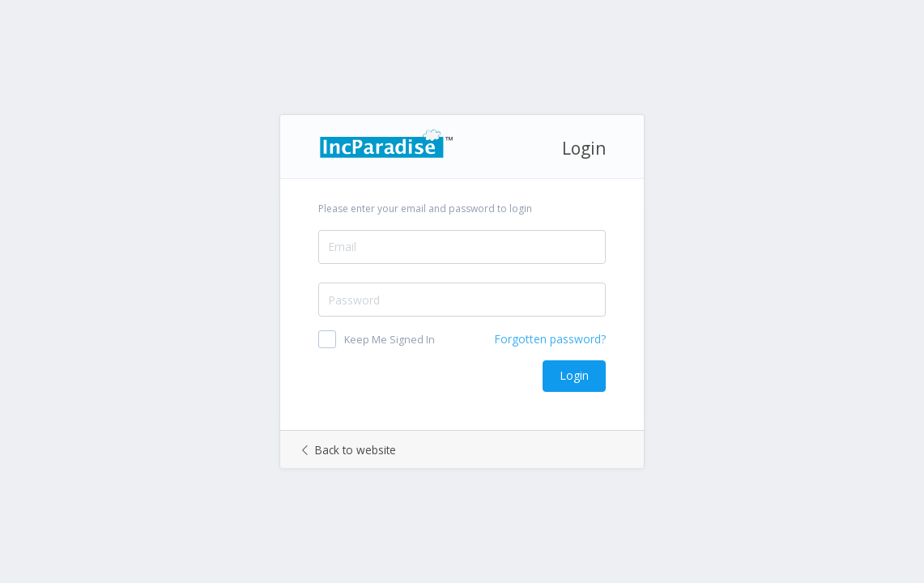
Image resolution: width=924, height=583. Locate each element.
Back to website (349, 450)
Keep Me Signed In (390, 340)
